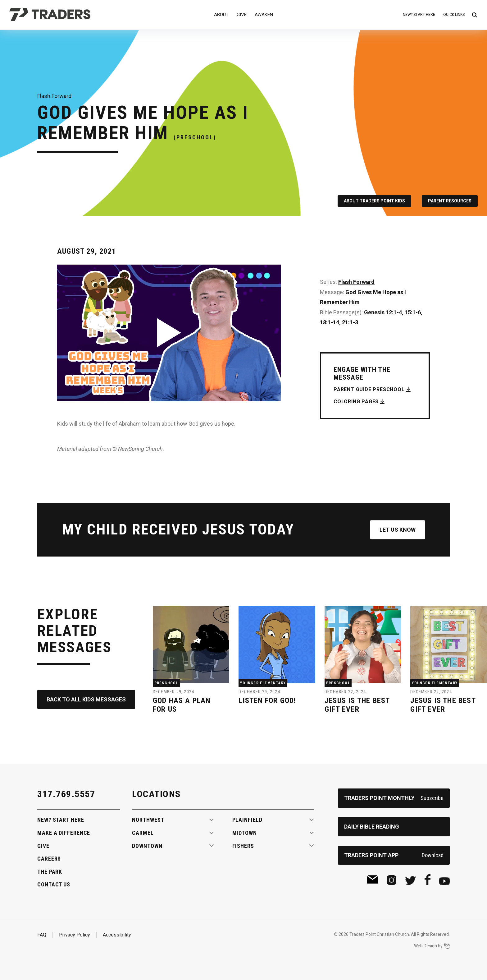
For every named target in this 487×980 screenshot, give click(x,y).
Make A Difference (64, 833)
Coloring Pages (356, 402)
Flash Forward (356, 282)
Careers (49, 859)
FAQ (42, 935)
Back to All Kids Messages (86, 699)
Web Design (426, 946)
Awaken (264, 15)
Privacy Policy (75, 935)
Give (242, 15)
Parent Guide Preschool (369, 389)
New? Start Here (419, 15)
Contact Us (54, 884)
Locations (156, 794)
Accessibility (117, 935)
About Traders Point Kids (374, 201)
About (221, 15)
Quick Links (454, 15)
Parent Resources (450, 201)
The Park (50, 872)
